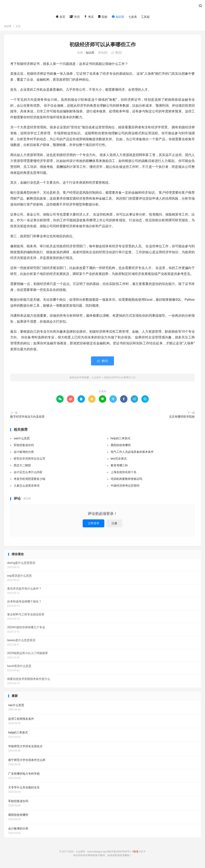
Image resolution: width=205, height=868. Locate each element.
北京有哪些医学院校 (182, 418)
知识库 (118, 17)
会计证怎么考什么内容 (28, 473)
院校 (103, 17)
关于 (143, 853)
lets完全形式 (119, 460)
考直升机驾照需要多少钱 (29, 480)
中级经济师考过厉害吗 (125, 487)
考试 (89, 17)
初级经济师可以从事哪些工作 (103, 46)
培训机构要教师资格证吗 (126, 480)
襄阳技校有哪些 (121, 446)
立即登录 (93, 524)
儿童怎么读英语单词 (27, 487)
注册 (114, 524)
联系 (136, 853)
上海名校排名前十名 (124, 473)
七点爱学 (102, 7)
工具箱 (145, 17)
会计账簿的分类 (24, 453)
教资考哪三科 (119, 467)
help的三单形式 (121, 440)
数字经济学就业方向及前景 (27, 418)
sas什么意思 (22, 440)
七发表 (133, 17)
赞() (117, 54)
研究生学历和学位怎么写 (29, 460)
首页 (60, 17)
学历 (75, 17)
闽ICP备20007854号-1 (119, 853)
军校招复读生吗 (24, 446)
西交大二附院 (22, 467)
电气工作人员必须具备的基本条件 (132, 453)
